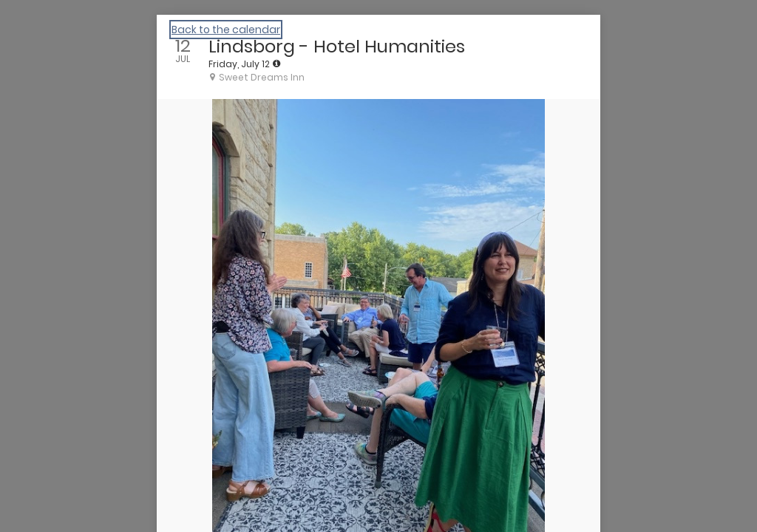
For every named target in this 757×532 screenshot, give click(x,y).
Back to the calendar (226, 30)
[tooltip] (276, 64)
